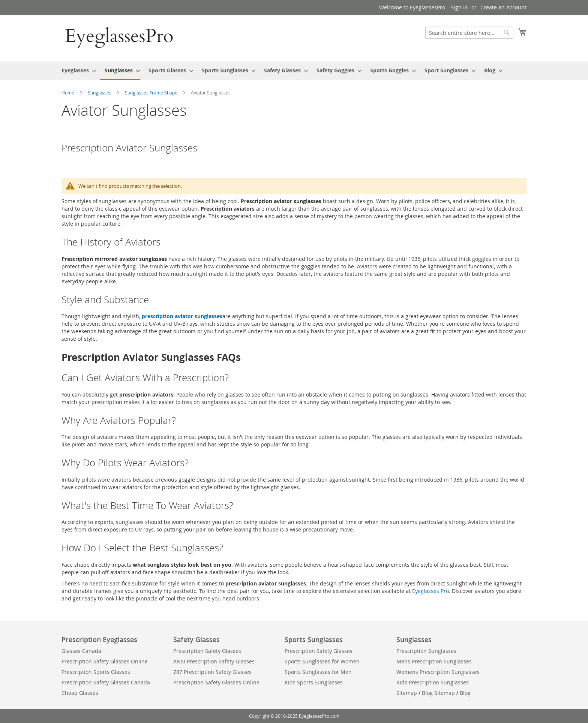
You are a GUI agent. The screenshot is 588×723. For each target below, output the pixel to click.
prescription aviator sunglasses (182, 316)
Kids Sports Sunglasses (314, 682)
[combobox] (469, 33)
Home (68, 93)
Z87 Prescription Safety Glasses (212, 672)
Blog (465, 693)
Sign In (459, 7)
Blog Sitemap (438, 693)
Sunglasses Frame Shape (152, 93)
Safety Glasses (196, 639)
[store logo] (120, 38)
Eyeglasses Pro (430, 591)
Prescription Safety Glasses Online (105, 661)
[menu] (294, 71)
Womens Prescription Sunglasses (438, 672)
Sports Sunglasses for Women (322, 661)
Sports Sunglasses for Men (318, 672)
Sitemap (407, 693)
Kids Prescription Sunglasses (433, 682)
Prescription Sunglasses (426, 651)
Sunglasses (100, 93)
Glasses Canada (81, 651)
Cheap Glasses (80, 693)
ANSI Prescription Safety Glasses (214, 661)
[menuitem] (77, 70)
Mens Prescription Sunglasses (434, 661)
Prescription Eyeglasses (99, 639)
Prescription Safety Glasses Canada (106, 682)
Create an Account (503, 7)
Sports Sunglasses (314, 639)
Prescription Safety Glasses (207, 651)
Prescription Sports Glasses (96, 672)
